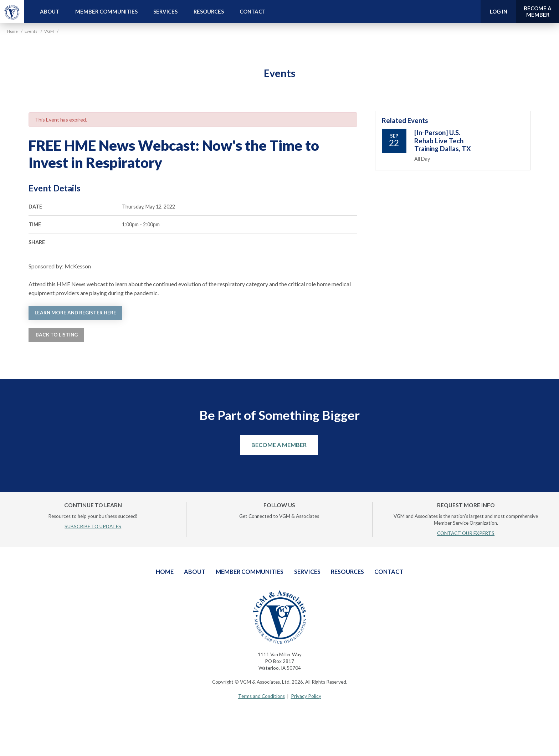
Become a (538, 12)
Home (165, 572)
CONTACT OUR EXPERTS (466, 533)
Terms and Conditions (261, 696)
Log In (499, 11)
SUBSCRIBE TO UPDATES (93, 526)
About (50, 11)
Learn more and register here (75, 313)
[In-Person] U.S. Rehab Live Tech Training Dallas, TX (443, 141)
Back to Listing (56, 335)
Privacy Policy (306, 696)
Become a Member (279, 445)
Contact (253, 11)
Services (165, 11)
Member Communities (106, 11)
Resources (209, 11)
